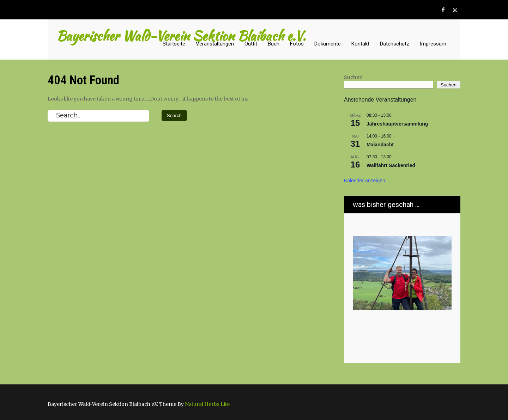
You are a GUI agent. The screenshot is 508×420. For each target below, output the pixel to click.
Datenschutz (395, 44)
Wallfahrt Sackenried (391, 165)
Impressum (433, 44)
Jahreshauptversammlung (397, 124)
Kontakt (360, 44)
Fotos (297, 44)
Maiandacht (380, 145)
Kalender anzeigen (365, 181)
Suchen (353, 77)
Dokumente (328, 44)
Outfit (251, 44)
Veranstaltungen (215, 44)
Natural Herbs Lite (207, 404)
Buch (274, 44)
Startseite (174, 44)
